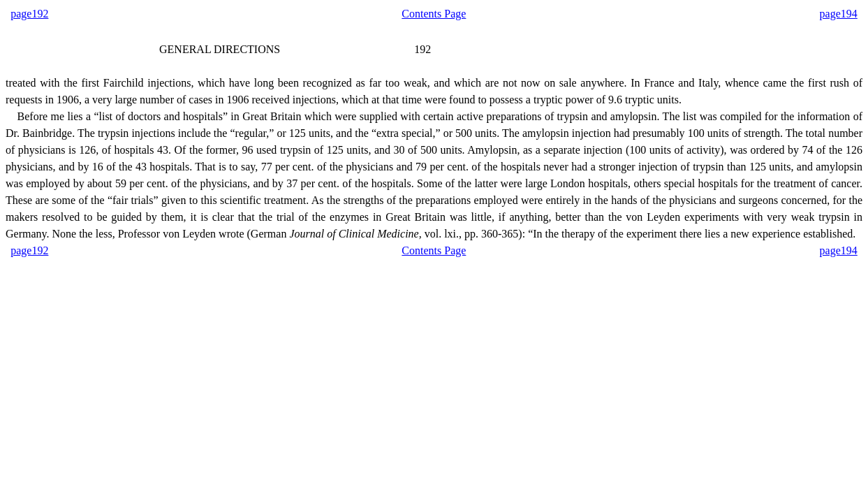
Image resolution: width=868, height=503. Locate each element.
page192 (29, 14)
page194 (839, 14)
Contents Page (434, 14)
